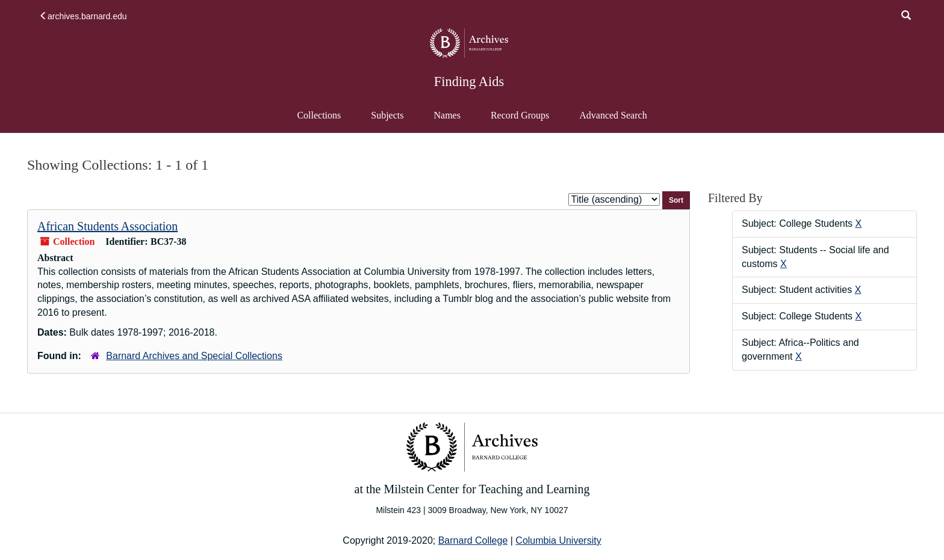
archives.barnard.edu (83, 16)
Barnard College (473, 540)
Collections (319, 115)
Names (447, 115)
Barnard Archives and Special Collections (194, 356)
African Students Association (107, 226)
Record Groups (520, 115)
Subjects (387, 115)
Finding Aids (469, 82)
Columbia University (558, 540)
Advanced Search (613, 121)
